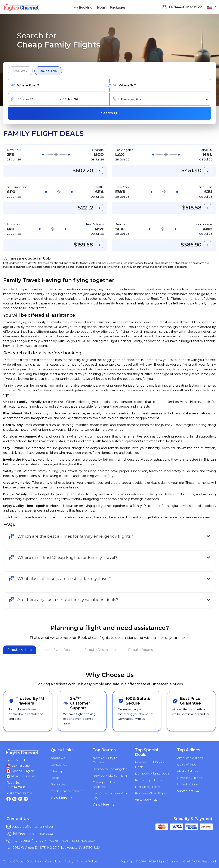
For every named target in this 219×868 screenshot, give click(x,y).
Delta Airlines (187, 764)
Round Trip (48, 71)
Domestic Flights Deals (152, 773)
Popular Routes (140, 650)
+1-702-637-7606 (56, 841)
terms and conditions (155, 267)
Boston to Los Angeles (110, 769)
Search (109, 113)
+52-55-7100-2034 (82, 841)
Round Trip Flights (149, 780)
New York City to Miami (110, 776)
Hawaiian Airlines (189, 778)
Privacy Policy (87, 861)
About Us (58, 758)
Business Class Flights (151, 793)
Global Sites (23, 760)
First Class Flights (148, 787)
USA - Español (18, 766)
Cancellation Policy (59, 861)
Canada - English (20, 771)
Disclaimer (34, 861)
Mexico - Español (21, 776)
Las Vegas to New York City (110, 796)
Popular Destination (100, 650)
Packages (118, 7)
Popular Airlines (20, 650)
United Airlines (188, 784)
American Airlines (190, 758)
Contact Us (59, 764)
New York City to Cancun (105, 760)
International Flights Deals (150, 765)
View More (62, 798)
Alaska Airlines (187, 771)
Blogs (101, 7)
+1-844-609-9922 (41, 834)
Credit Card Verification (68, 791)
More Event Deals (58, 650)
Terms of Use (13, 861)
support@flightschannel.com (34, 826)
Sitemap (57, 771)
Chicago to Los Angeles (104, 784)
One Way (20, 71)
